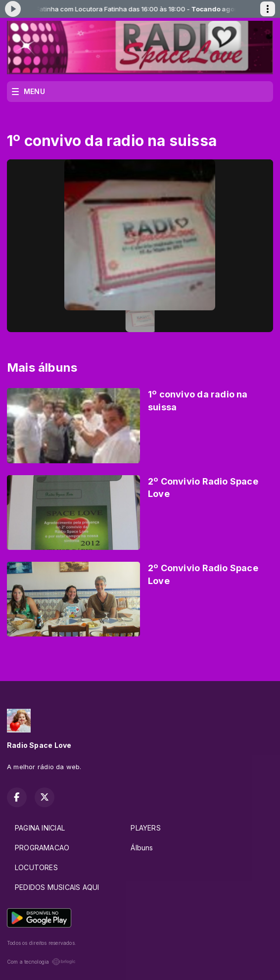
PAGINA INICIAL (40, 828)
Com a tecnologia (41, 962)
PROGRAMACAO (42, 848)
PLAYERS (145, 828)
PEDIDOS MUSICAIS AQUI (57, 887)
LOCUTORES (36, 867)
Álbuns (142, 848)
